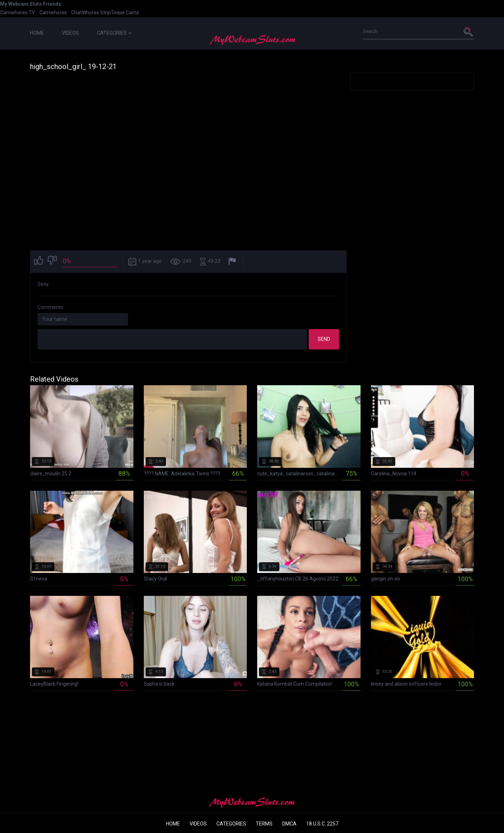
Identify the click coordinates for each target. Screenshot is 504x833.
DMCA (289, 824)
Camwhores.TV (18, 13)
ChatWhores (85, 13)
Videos (70, 33)
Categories (114, 33)
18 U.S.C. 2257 (322, 824)
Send (324, 339)
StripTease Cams (120, 13)
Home (37, 33)
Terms (264, 824)
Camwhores (53, 13)
